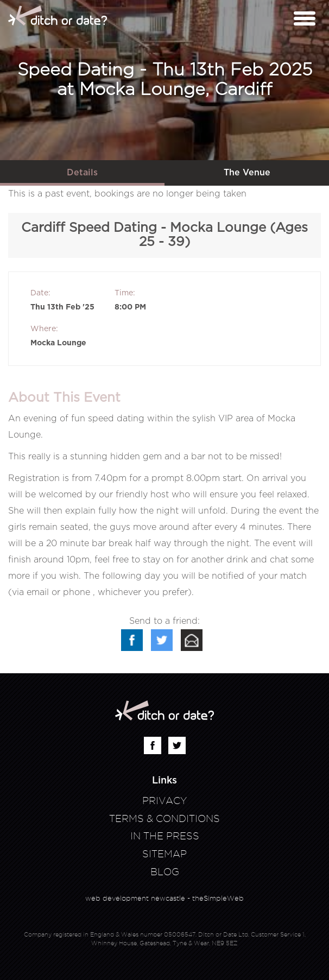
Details (82, 173)
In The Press (165, 836)
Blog (165, 872)
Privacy (164, 801)
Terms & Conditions (164, 818)
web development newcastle (135, 898)
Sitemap (164, 854)
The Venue (247, 173)
